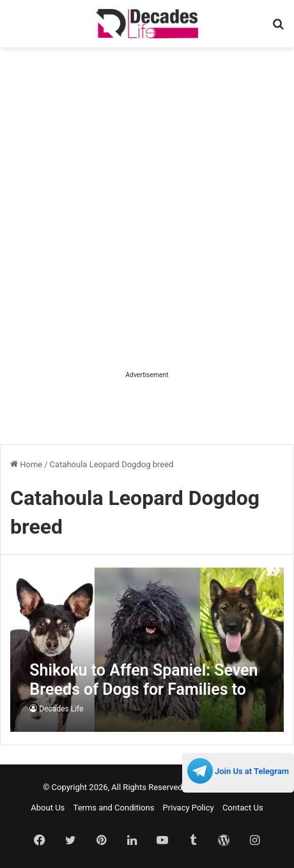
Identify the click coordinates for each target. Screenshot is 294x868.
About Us (48, 808)
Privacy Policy (189, 808)
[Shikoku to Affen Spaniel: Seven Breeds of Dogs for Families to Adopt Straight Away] (147, 650)
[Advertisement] (147, 221)
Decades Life (61, 709)
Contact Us (243, 808)
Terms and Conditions (114, 808)
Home (26, 464)
